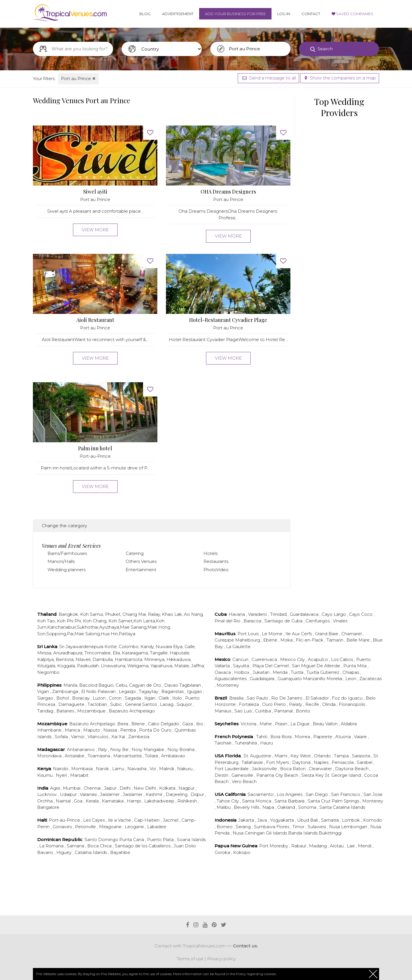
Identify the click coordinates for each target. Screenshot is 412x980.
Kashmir (155, 794)
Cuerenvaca (265, 659)
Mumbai (72, 788)
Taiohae (224, 743)
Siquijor (185, 704)
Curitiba (264, 711)
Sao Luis (244, 711)
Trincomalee (98, 653)
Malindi (167, 769)
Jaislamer (110, 794)
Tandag (46, 711)
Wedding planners (67, 570)
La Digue (301, 724)
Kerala (93, 801)
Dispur (198, 794)
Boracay (81, 698)
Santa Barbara (290, 801)
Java (263, 820)
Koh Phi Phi (69, 621)
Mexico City (293, 659)
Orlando (323, 756)
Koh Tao (46, 621)
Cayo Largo (334, 614)
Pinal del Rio (228, 621)
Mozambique (92, 711)
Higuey (65, 852)
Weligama (138, 666)
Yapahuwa (161, 666)
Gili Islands (277, 833)
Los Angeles (290, 794)
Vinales (340, 621)
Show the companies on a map (340, 78)
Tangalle (159, 653)
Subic (117, 704)
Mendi (365, 846)
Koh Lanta (144, 621)
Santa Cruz (320, 801)
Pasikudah (88, 666)
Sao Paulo (258, 698)
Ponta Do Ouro (156, 730)
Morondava (50, 756)
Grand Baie (327, 634)
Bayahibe (120, 852)
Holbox (242, 672)
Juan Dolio (185, 846)
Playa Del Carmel (271, 666)
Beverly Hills (247, 807)
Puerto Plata (161, 839)
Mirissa (44, 653)
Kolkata (168, 788)
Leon (351, 679)
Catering (135, 553)
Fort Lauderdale (232, 769)
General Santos (141, 704)
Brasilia (237, 698)
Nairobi (61, 769)
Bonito (303, 711)
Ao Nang (193, 614)
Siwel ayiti (95, 192)
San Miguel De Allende (317, 666)
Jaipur (111, 788)
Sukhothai (88, 627)
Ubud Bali (308, 820)
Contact (311, 14)
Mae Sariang (133, 627)
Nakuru (185, 769)
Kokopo (242, 852)
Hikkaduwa (179, 659)
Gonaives (63, 827)
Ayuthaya (109, 627)
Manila (70, 685)
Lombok (351, 820)
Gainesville (243, 775)
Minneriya (154, 659)
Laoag (167, 704)
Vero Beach (244, 781)
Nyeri (62, 775)
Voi (153, 769)
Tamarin (335, 640)
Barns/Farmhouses (67, 553)
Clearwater (321, 769)
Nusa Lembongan (349, 827)
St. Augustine (258, 756)
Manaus (223, 711)
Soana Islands (191, 839)
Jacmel (171, 820)
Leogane (135, 827)
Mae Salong (87, 634)
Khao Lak (172, 614)
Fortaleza (249, 704)
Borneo (225, 827)
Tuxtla (298, 672)
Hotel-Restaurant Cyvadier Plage (228, 320)
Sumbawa (265, 827)
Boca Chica (100, 846)
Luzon (100, 698)
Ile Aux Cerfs (299, 634)
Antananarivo (81, 749)
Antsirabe (75, 756)
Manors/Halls (61, 561)
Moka (287, 640)
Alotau (337, 846)
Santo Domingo (102, 839)
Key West (301, 756)
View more (95, 230)
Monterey (373, 801)
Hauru (267, 743)
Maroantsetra (128, 756)
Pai (70, 634)
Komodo (373, 820)
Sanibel (365, 762)
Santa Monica (257, 801)
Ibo (200, 724)
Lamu (119, 769)
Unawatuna (113, 666)
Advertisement (178, 14)
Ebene (271, 640)
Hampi (134, 801)
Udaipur (69, 794)
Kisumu (45, 775)
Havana (237, 614)
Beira (123, 724)
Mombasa (83, 769)
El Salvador (318, 698)
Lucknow (47, 794)
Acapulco (318, 659)
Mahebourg (248, 640)
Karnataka (113, 801)
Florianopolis (352, 704)
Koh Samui (92, 614)
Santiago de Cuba (284, 621)
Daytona (302, 762)
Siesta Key (313, 775)
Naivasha (137, 769)
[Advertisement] (162, 892)
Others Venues (141, 561)
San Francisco (346, 794)
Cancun (241, 659)
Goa (79, 801)
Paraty (296, 704)
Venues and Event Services (71, 546)
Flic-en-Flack (310, 640)
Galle (190, 647)
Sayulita (242, 666)
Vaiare (361, 737)
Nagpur (187, 788)
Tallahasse (253, 762)
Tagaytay (149, 691)
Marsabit (79, 775)
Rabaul (299, 846)
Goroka (223, 852)
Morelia (335, 679)
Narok (103, 769)
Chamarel (352, 634)
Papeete (323, 737)
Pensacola (343, 762)
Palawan (107, 691)
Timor (299, 827)
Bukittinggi (330, 833)
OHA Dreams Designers (228, 192)
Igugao (195, 691)
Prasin (282, 724)
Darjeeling (177, 794)
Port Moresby (274, 846)
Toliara (152, 756)
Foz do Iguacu (348, 698)
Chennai (93, 788)
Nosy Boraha (182, 749)
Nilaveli (83, 659)
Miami (281, 756)
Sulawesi (317, 827)
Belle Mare (359, 640)
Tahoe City (228, 801)
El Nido (89, 691)
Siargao (46, 698)
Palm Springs (346, 801)
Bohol (63, 698)
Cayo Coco (361, 614)
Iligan (150, 698)
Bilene (139, 724)
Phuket (113, 614)
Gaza (188, 724)
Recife (313, 704)
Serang (244, 827)
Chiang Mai (134, 614)
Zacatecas (371, 679)
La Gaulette (238, 647)
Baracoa (253, 621)
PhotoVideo (216, 570)
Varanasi (89, 794)
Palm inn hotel (95, 448)
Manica (73, 730)
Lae (351, 846)
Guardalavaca (305, 614)
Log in (284, 14)
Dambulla (103, 659)
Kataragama (135, 653)
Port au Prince (78, 78)
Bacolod (88, 685)
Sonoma (308, 807)
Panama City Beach (278, 775)
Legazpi (128, 691)
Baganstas (173, 691)
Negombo (48, 672)
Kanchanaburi (62, 627)
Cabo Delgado (164, 724)
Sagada (133, 698)
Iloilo (178, 698)
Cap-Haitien (147, 820)
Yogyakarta (283, 820)
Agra (56, 788)
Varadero (258, 614)
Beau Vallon (326, 724)
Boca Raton (293, 769)
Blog (145, 14)
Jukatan (262, 672)
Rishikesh (188, 801)
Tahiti (262, 737)
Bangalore (48, 807)
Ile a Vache (120, 820)
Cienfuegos (318, 621)
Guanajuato (290, 679)
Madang (318, 846)
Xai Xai (119, 737)
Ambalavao (173, 756)
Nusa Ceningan (249, 833)
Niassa (111, 730)
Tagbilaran (191, 685)
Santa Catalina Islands (342, 807)
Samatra (330, 820)
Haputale (180, 653)
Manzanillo (315, 679)
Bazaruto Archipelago (132, 711)
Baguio (106, 685)
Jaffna (198, 666)
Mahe (266, 724)
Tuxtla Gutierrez (323, 672)
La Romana (52, 846)
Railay (154, 614)
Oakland (287, 807)
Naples (322, 762)
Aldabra (349, 724)
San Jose (373, 794)
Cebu (121, 685)
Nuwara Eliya (169, 647)
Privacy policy (221, 959)
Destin (222, 775)
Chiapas (351, 672)
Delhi (126, 788)
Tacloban (98, 704)
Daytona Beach (352, 769)
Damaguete (72, 704)
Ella (116, 653)
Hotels (210, 553)
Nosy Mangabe (148, 749)
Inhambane (50, 730)
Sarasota (362, 756)
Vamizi (78, 737)
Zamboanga (66, 691)
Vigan (44, 691)
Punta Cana (132, 839)
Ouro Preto (275, 704)
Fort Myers (278, 762)
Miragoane (111, 827)
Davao (172, 685)
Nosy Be (120, 749)
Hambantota (128, 659)
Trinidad (279, 614)
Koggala (66, 666)
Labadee (157, 827)
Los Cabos (343, 659)
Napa (269, 807)
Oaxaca (223, 672)
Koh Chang (95, 621)
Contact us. (245, 946)
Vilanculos (98, 737)
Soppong (56, 634)
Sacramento (261, 794)
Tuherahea (246, 743)
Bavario (46, 852)
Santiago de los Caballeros (143, 846)
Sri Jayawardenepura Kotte (88, 647)
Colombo (129, 647)
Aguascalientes (231, 679)
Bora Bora (282, 737)
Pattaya (127, 634)
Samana (76, 846)
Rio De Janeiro (287, 698)
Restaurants (216, 561)
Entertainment (141, 570)
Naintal (64, 801)
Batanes (66, 711)
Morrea (303, 737)
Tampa (342, 756)
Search (325, 49)
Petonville (86, 827)
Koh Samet (120, 621)
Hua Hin (109, 634)
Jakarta (247, 820)
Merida (281, 672)
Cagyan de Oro (146, 685)
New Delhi (145, 788)
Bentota (65, 659)
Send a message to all (268, 78)
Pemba (129, 730)
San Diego (317, 794)
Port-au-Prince (95, 456)
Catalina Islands (91, 852)
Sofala (62, 737)
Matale (182, 666)
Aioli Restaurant (95, 320)
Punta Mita (355, 666)
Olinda (329, 704)
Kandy (147, 647)
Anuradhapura (68, 653)
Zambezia (139, 737)
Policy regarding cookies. (256, 974)
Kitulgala (46, 666)
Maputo (92, 730)
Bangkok (68, 614)
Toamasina (99, 756)
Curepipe (225, 640)
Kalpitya (45, 659)
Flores (283, 827)
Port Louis (249, 634)
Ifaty (103, 749)
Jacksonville (265, 769)
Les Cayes (95, 820)
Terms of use (190, 959)
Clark (164, 698)
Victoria (249, 724)
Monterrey (228, 685)
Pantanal (284, 711)
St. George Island (343, 775)
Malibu (224, 807)
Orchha (45, 801)
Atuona (344, 737)
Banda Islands (303, 833)
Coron (116, 698)
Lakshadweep (160, 801)
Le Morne (273, 634)
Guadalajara (263, 679)
